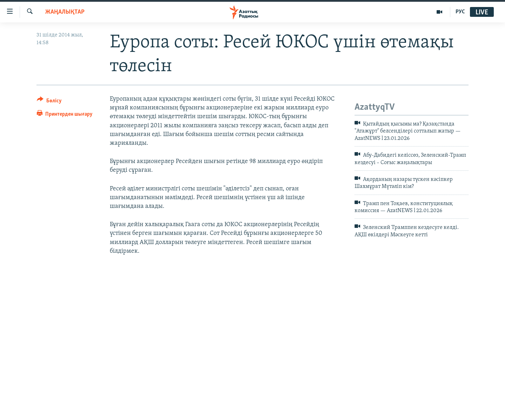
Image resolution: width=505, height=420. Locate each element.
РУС (460, 12)
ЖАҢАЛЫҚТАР (65, 12)
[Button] (49, 102)
